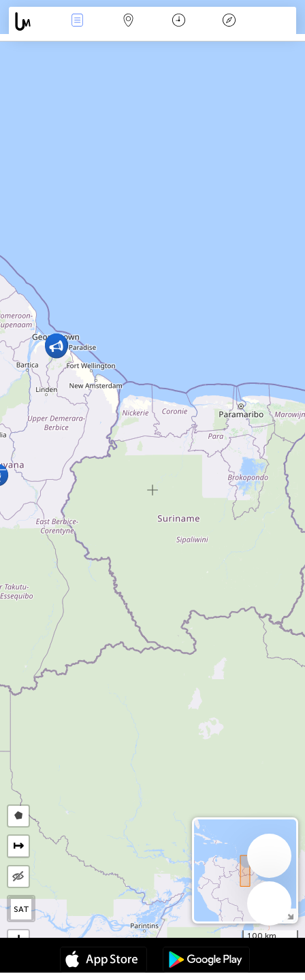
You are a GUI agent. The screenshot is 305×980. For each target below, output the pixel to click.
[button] (56, 347)
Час (179, 21)
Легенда (229, 21)
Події (78, 21)
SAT (21, 909)
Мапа (128, 21)
